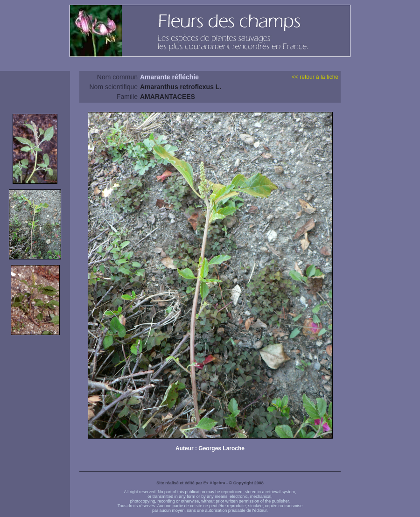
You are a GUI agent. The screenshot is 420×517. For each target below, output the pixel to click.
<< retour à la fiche (315, 77)
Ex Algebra (214, 483)
